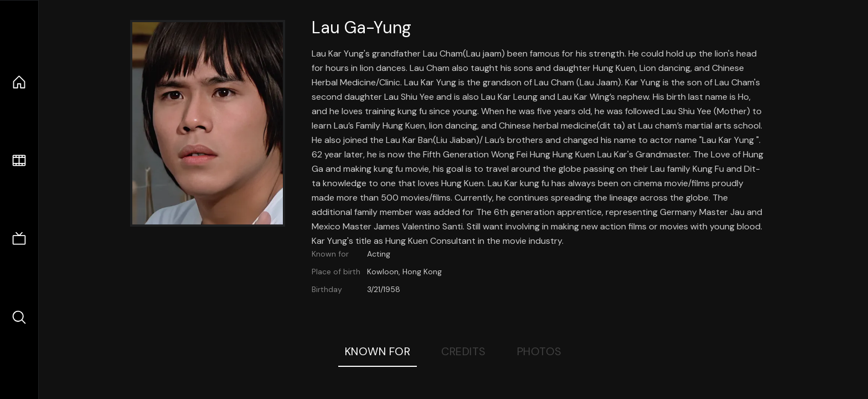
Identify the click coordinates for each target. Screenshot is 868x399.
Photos (539, 351)
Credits (464, 351)
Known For (378, 351)
